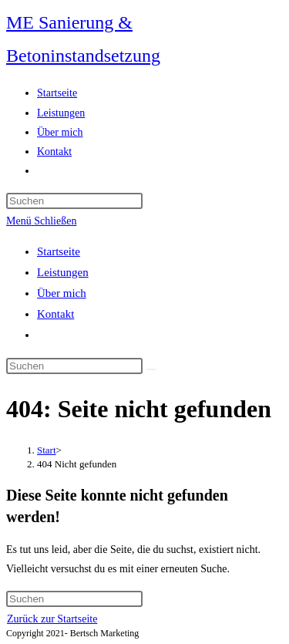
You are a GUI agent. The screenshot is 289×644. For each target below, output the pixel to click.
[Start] (47, 450)
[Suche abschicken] (151, 369)
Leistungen (63, 272)
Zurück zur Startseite (52, 619)
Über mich (62, 293)
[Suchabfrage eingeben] (74, 201)
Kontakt (55, 314)
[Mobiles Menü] (41, 221)
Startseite (59, 251)
